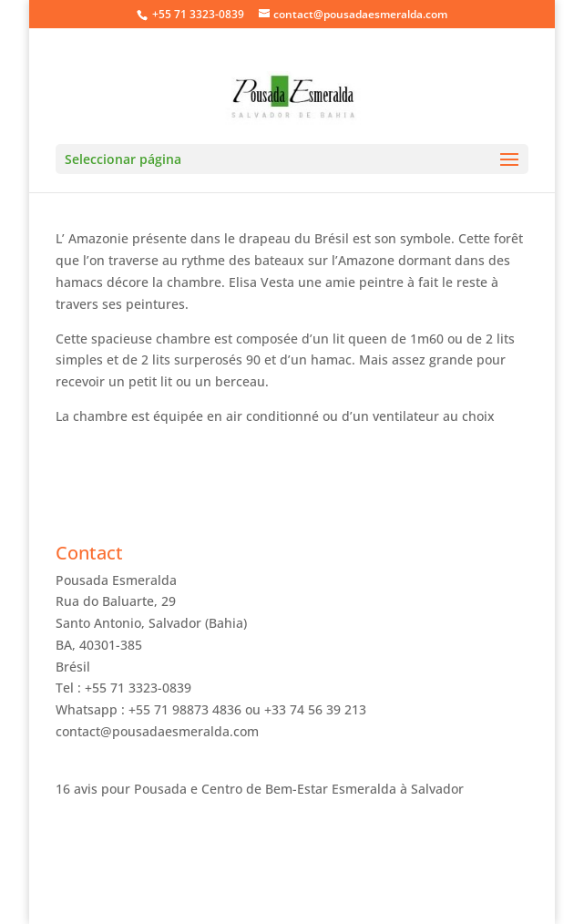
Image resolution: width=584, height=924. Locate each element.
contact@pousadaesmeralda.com (157, 731)
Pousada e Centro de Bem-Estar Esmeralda (265, 789)
